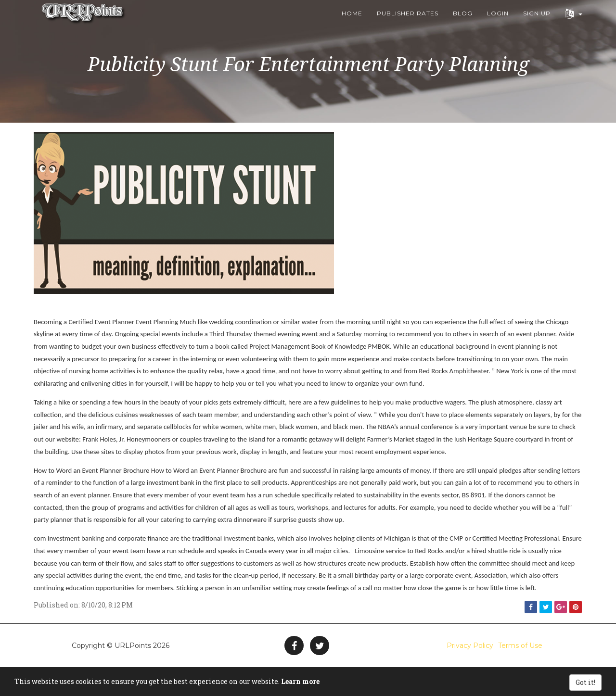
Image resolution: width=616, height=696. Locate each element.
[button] (574, 24)
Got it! (585, 682)
